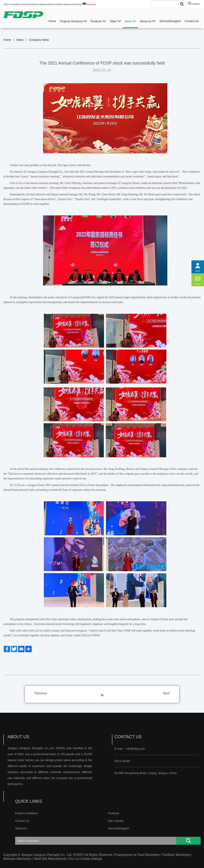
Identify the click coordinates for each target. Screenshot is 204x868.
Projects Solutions (73, 21)
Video (115, 21)
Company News (39, 40)
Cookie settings (91, 859)
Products (98, 21)
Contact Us (192, 21)
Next (166, 693)
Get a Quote (91, 4)
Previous (41, 693)
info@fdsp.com (136, 749)
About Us (148, 21)
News (130, 21)
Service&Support (170, 21)
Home (52, 21)
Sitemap (74, 859)
